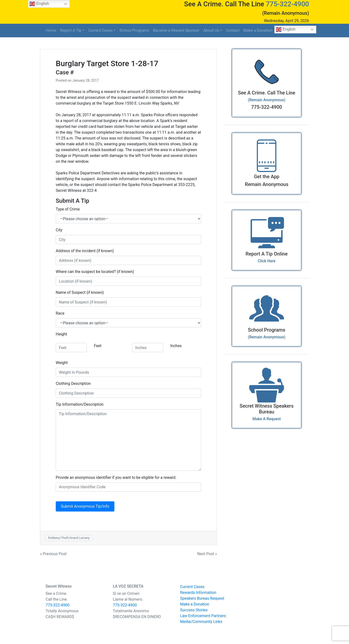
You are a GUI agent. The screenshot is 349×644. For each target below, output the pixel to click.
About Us (211, 30)
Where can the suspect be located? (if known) (95, 272)
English (286, 30)
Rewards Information (198, 593)
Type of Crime (68, 209)
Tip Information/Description (80, 404)
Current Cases (100, 30)
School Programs (134, 30)
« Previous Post (53, 554)
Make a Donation (258, 30)
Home (51, 30)
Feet (98, 346)
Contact (233, 30)
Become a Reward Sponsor (176, 30)
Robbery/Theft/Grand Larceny (69, 538)
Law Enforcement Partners (203, 616)
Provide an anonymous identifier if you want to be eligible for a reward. (116, 477)
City (59, 230)
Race (60, 313)
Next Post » (207, 554)
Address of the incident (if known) (85, 251)
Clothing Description (73, 384)
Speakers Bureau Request (202, 598)
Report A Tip (71, 30)
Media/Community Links (201, 622)
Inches (176, 346)
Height (61, 334)
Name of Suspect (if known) (80, 292)
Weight (62, 363)
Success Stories (194, 610)
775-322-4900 (287, 4)
